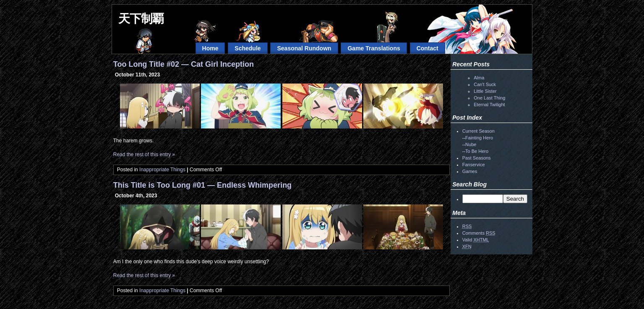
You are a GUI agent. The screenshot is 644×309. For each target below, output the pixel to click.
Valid (476, 240)
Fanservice (474, 165)
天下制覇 (141, 19)
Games (470, 171)
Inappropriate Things (162, 170)
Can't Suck (485, 84)
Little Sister (485, 91)
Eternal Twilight (489, 105)
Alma (479, 78)
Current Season (478, 131)
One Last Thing (489, 98)
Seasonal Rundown (304, 48)
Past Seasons (477, 158)
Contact (428, 48)
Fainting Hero (479, 138)
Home (210, 48)
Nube (471, 144)
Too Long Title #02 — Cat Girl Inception (184, 64)
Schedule (248, 48)
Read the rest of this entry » (144, 154)
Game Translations (374, 48)
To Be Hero (477, 151)
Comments (479, 233)
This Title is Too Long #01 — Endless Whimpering (202, 185)
